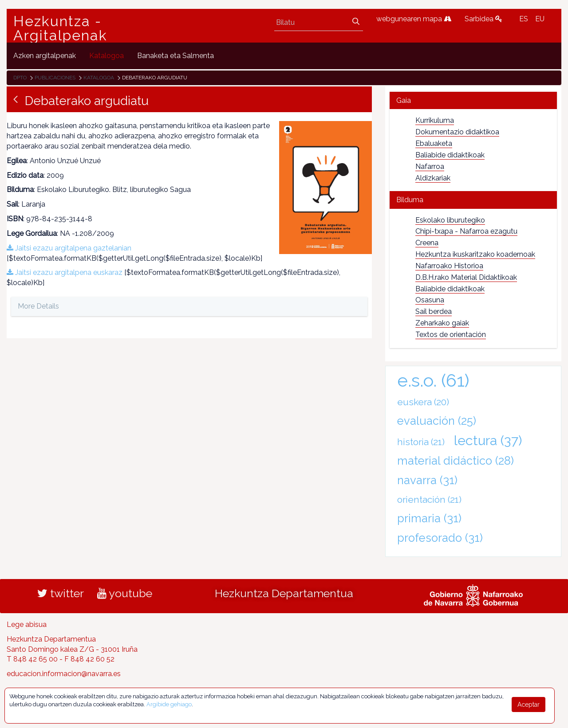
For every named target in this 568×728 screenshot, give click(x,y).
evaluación (437, 421)
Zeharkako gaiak (442, 323)
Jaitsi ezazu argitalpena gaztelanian (69, 248)
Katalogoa (99, 78)
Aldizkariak (433, 178)
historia (421, 442)
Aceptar (529, 705)
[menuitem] (45, 56)
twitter (61, 593)
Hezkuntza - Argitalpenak (60, 28)
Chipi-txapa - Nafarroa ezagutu (466, 231)
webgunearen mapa (414, 19)
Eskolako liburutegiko (450, 220)
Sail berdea (434, 311)
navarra (427, 480)
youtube (125, 593)
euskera (423, 402)
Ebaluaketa (434, 143)
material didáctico (456, 461)
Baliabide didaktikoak (450, 155)
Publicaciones (55, 78)
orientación (429, 499)
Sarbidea (483, 19)
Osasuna (430, 300)
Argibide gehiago (169, 704)
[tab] (473, 100)
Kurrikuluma (435, 120)
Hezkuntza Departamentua (284, 593)
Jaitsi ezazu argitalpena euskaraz (65, 272)
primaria (429, 518)
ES (524, 19)
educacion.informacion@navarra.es (64, 674)
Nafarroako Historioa (449, 266)
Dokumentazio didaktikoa (457, 132)
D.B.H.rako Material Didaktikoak (466, 277)
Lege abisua (27, 624)
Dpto (20, 78)
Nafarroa (430, 166)
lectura (488, 440)
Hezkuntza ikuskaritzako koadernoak (475, 254)
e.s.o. (433, 380)
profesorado (440, 538)
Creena (427, 243)
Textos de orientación (451, 335)
